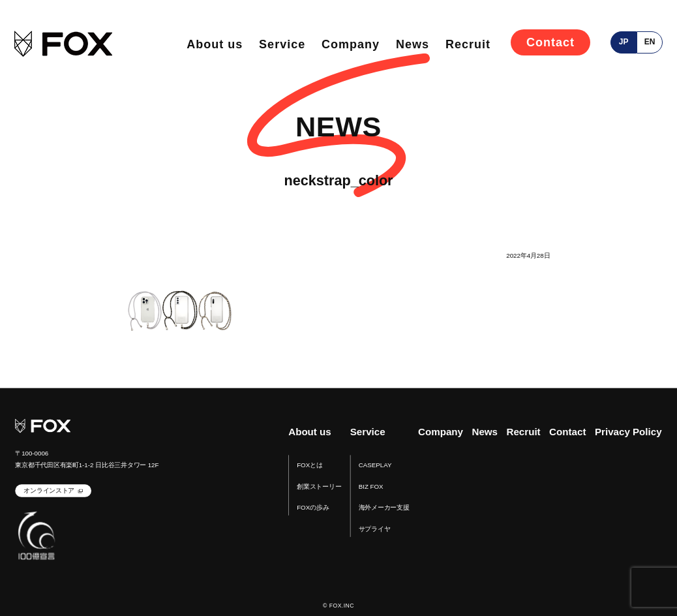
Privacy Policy (628, 432)
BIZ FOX (371, 486)
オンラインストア (49, 491)
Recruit (468, 44)
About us (215, 44)
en (650, 42)
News (413, 44)
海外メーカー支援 (384, 508)
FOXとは (309, 465)
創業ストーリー (319, 486)
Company (351, 44)
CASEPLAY (375, 465)
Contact (550, 42)
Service (282, 44)
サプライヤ (375, 529)
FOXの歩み (313, 508)
